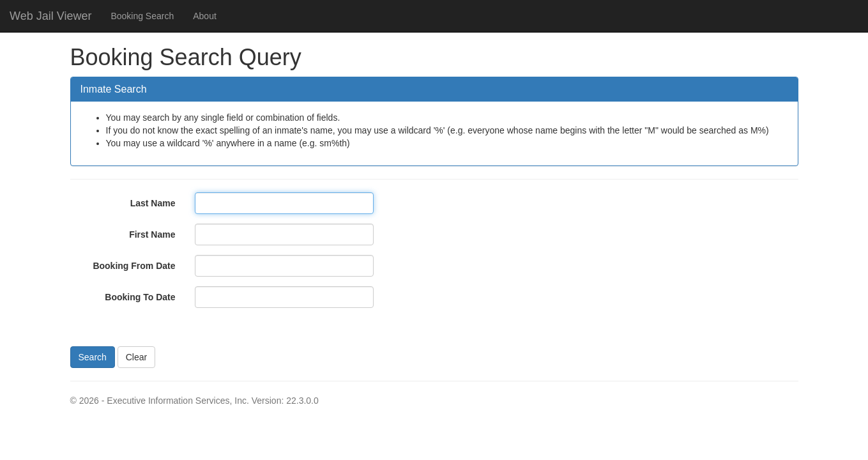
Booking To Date (140, 297)
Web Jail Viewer (50, 16)
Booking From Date (134, 266)
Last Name (153, 203)
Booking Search (142, 16)
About (205, 16)
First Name (152, 234)
